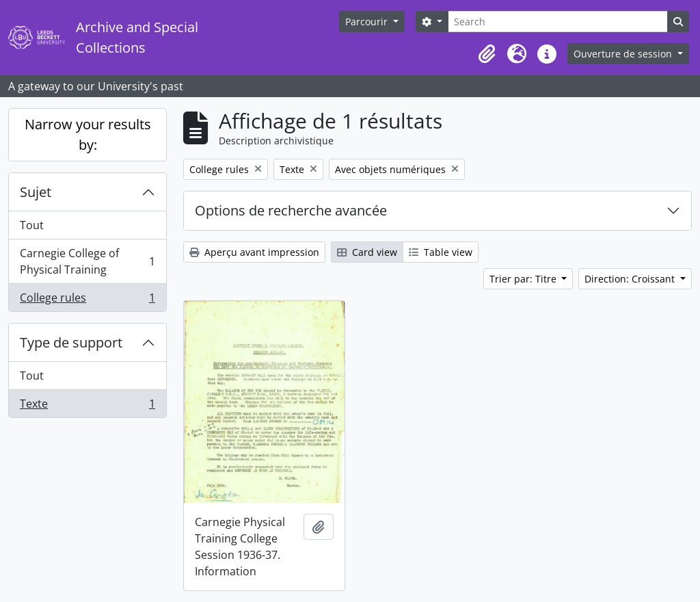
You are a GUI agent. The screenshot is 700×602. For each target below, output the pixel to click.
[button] (487, 54)
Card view (367, 252)
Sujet (36, 192)
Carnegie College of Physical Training (87, 261)
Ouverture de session (624, 54)
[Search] (558, 22)
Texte (87, 406)
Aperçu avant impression (254, 252)
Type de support (71, 342)
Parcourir (368, 22)
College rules (87, 300)
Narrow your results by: (88, 134)
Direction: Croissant (631, 279)
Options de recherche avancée (291, 210)
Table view (441, 252)
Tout (32, 225)
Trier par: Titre (524, 279)
